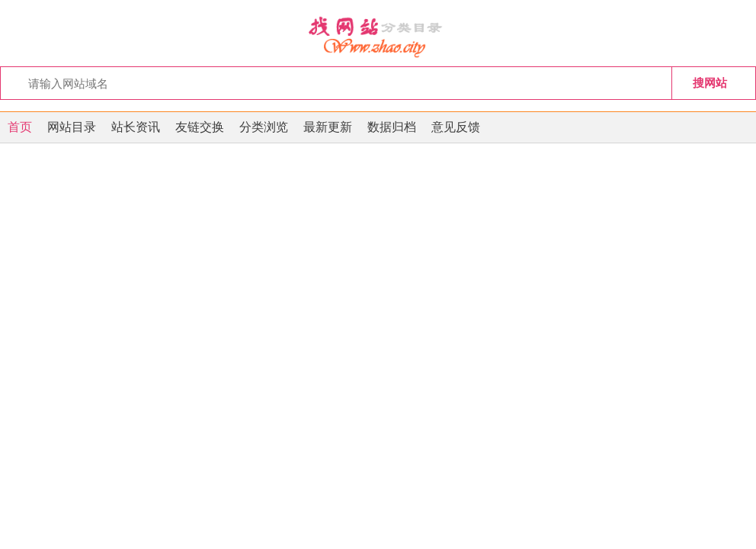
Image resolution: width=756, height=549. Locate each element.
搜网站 (710, 83)
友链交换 (200, 127)
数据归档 (392, 127)
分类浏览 (264, 127)
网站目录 (72, 127)
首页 (20, 127)
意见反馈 (456, 127)
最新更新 (328, 127)
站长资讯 (136, 127)
